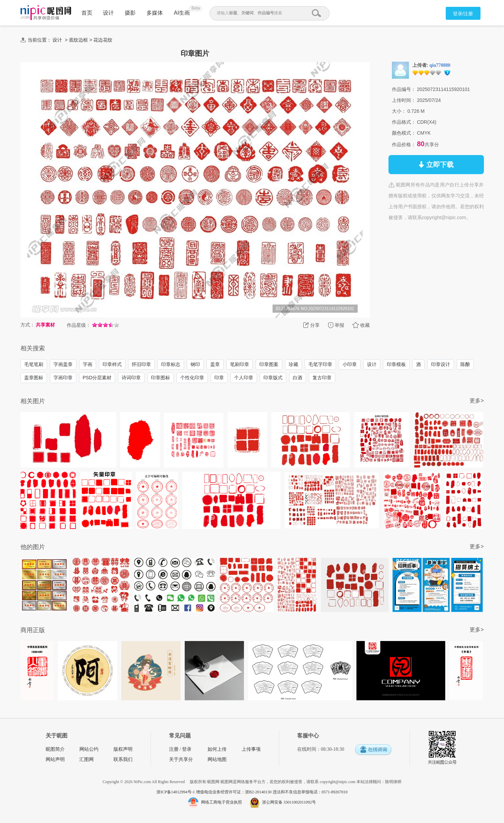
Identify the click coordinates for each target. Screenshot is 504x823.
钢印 (195, 364)
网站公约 (89, 749)
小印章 (350, 364)
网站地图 (217, 759)
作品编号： (404, 89)
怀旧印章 (141, 364)
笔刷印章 (240, 364)
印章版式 (273, 378)
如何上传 (217, 749)
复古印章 (322, 378)
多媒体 (155, 13)
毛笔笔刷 (34, 364)
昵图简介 (55, 749)
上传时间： (404, 100)
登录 (187, 749)
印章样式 (112, 364)
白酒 (297, 378)
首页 (87, 13)
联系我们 (123, 759)
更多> (477, 401)
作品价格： (404, 144)
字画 (88, 364)
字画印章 (63, 378)
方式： (28, 325)
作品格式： (404, 122)
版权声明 (123, 749)
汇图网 (87, 759)
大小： (399, 111)
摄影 (130, 13)
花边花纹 (103, 40)
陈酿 (465, 364)
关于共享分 (181, 759)
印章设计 (441, 364)
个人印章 (244, 378)
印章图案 (269, 364)
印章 (219, 378)
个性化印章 (192, 378)
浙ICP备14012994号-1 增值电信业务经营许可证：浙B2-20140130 (215, 792)
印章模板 (396, 364)
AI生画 (182, 13)
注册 (174, 749)
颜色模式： (404, 133)
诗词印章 (131, 378)
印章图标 (161, 378)
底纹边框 (78, 40)
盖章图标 (34, 378)
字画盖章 (63, 364)
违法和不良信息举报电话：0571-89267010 (310, 792)
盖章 (215, 364)
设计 (108, 13)
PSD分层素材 (97, 378)
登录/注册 (463, 14)
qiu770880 (440, 65)
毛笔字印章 (320, 364)
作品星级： (79, 325)
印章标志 (171, 364)
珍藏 (293, 364)
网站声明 (55, 759)
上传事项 (251, 749)
